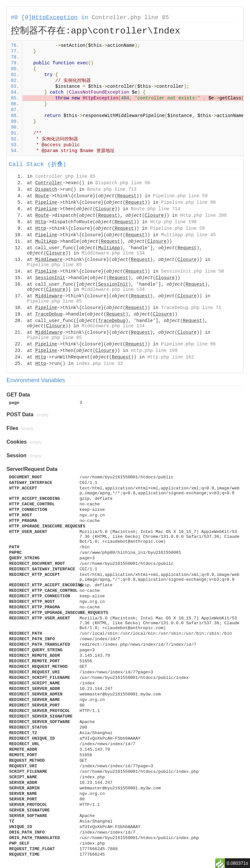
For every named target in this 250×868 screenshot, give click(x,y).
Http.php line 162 (171, 357)
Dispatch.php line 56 (123, 183)
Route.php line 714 (155, 209)
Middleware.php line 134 (113, 253)
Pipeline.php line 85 (54, 265)
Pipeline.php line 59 (180, 196)
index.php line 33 (99, 364)
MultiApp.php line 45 (188, 235)
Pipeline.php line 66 (188, 202)
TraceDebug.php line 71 (191, 308)
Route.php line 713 (112, 189)
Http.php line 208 (204, 215)
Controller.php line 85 (130, 18)
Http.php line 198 (173, 222)
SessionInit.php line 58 (193, 271)
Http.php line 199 (154, 351)
